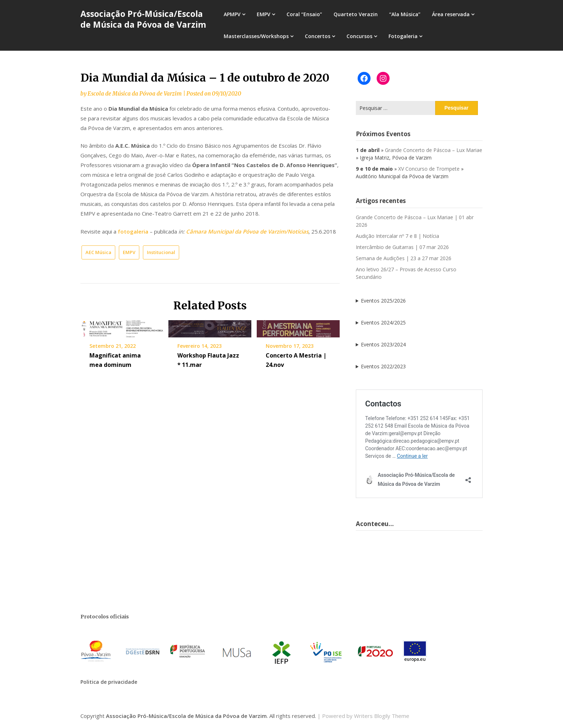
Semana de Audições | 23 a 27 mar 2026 (404, 258)
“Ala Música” (405, 14)
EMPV (264, 14)
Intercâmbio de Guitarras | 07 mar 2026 (402, 247)
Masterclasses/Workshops (256, 36)
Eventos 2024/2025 (383, 322)
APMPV (232, 14)
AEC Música (98, 252)
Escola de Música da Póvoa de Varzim (135, 94)
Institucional (161, 252)
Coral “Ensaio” (304, 14)
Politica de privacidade (109, 682)
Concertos (318, 36)
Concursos (359, 36)
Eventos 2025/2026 (383, 301)
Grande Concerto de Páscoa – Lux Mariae (434, 150)
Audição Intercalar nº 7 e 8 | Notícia (397, 236)
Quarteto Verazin (356, 14)
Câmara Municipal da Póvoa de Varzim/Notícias (247, 231)
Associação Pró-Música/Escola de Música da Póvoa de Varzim (143, 19)
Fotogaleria (403, 36)
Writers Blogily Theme (382, 716)
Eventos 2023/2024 (383, 344)
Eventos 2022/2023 (383, 366)
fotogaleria (133, 231)
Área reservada (451, 14)
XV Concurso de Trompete (429, 169)
